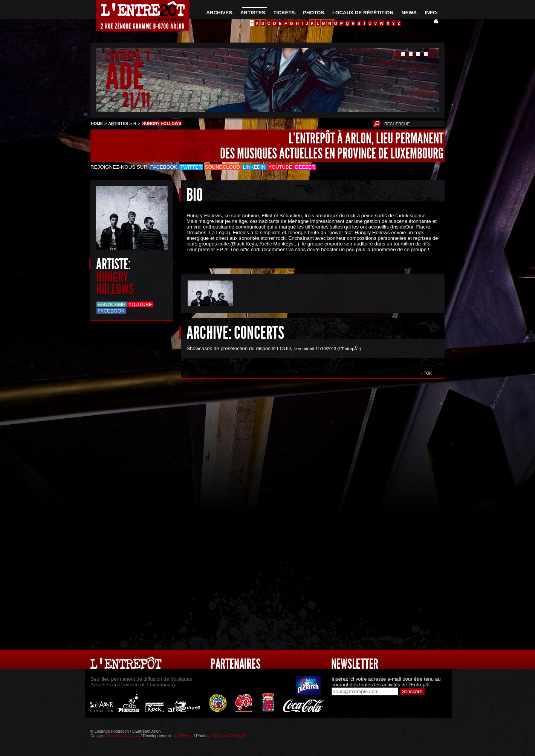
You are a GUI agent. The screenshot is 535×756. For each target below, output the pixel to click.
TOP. (428, 373)
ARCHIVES (219, 13)
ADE (125, 77)
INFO (431, 13)
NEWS (409, 13)
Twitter (191, 167)
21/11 (136, 100)
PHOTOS (313, 13)
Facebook (164, 167)
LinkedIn (254, 167)
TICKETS (284, 13)
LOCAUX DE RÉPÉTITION (363, 13)
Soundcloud (222, 167)
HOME (97, 123)
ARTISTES (253, 13)
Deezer (305, 167)
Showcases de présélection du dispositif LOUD (239, 348)
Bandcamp (112, 304)
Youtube (280, 167)
